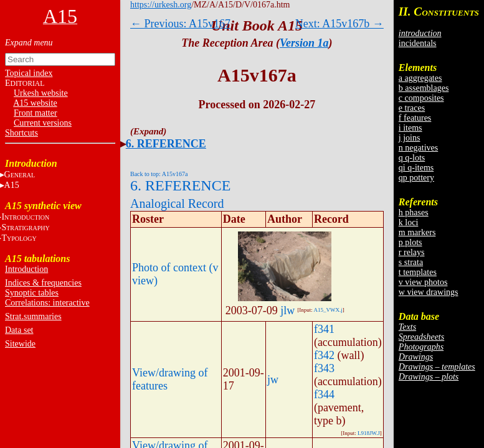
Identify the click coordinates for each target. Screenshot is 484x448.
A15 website (35, 103)
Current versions (43, 123)
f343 (324, 368)
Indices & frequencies (43, 283)
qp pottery (416, 178)
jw (273, 380)
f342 (324, 355)
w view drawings (429, 292)
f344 (324, 394)
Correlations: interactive (47, 303)
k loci (409, 222)
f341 (324, 329)
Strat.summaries (33, 316)
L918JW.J (369, 433)
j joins (410, 138)
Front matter (36, 113)
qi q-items (416, 168)
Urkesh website (41, 93)
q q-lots (412, 158)
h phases (414, 212)
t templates (418, 272)
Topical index (29, 73)
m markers (417, 232)
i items (410, 128)
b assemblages (424, 88)
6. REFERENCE (166, 144)
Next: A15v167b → (339, 24)
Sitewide (20, 344)
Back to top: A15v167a (159, 174)
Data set (19, 330)
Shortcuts (21, 133)
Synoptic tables (32, 293)
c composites (421, 98)
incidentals (418, 43)
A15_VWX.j (328, 310)
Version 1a (304, 43)
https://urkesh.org (161, 5)
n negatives (418, 148)
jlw (287, 310)
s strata (411, 262)
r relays (412, 252)
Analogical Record (177, 203)
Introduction (26, 269)
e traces (412, 108)
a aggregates (420, 78)
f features (415, 118)
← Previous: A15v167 (180, 24)
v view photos (423, 282)
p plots (410, 242)
